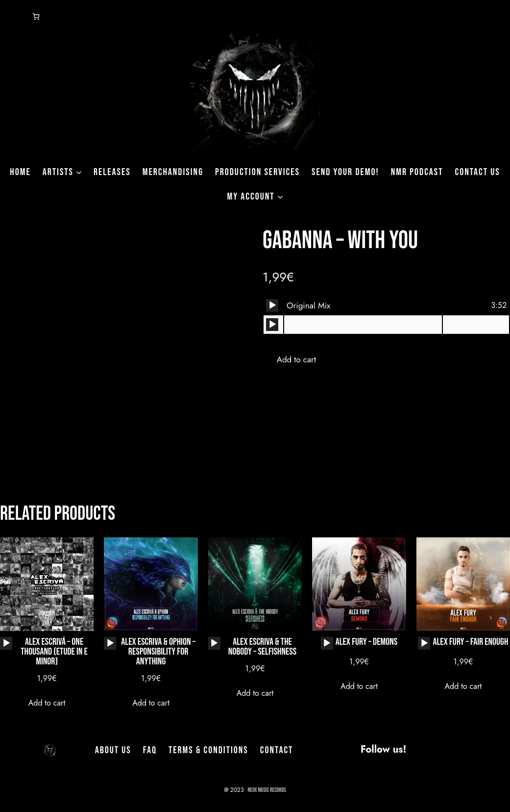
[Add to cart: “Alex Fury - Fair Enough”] (463, 687)
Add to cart (296, 359)
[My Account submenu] (280, 197)
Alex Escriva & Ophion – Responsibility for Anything (158, 652)
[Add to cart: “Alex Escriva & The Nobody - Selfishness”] (255, 694)
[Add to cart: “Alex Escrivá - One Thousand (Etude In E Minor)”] (47, 703)
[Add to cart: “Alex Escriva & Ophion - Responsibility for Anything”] (151, 703)
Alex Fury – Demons (366, 643)
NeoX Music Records (267, 790)
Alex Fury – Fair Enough (470, 643)
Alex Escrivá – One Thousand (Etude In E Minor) (54, 652)
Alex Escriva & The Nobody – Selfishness (263, 647)
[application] (272, 305)
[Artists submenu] (79, 172)
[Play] (272, 305)
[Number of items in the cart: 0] (36, 16)
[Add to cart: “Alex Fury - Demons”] (359, 687)
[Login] (12, 17)
